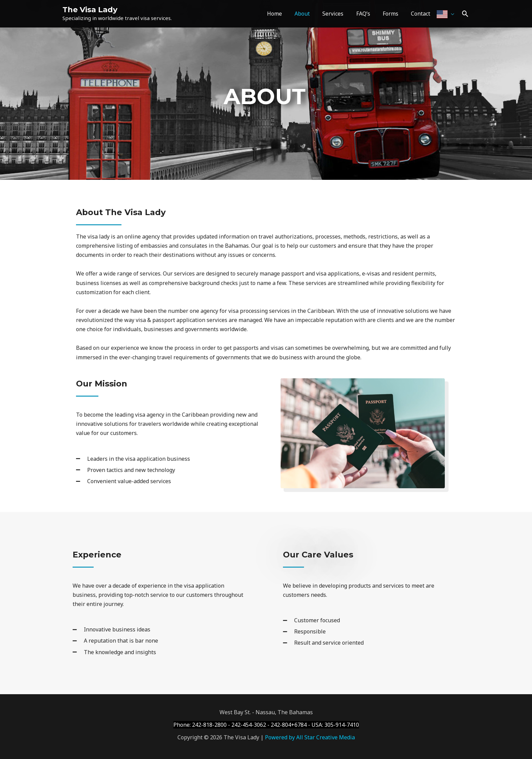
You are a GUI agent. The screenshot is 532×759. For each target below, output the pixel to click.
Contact (422, 14)
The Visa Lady (90, 10)
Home (284, 14)
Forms (393, 14)
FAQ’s (368, 14)
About (310, 14)
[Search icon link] (465, 14)
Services (339, 14)
